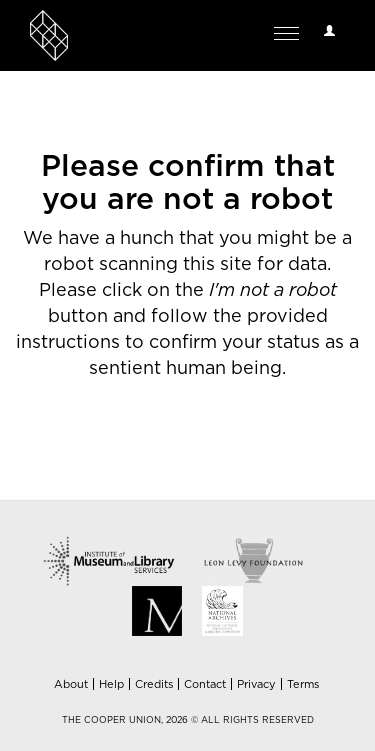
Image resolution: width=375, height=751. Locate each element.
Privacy (256, 684)
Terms (303, 684)
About (71, 684)
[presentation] (182, 445)
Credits (154, 684)
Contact (205, 684)
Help (111, 684)
